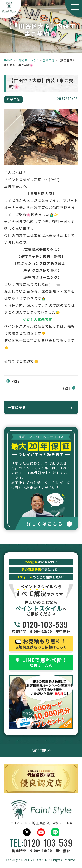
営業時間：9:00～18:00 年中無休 (41, 627)
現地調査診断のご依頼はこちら (41, 643)
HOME (8, 60)
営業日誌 (49, 60)
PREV (16, 381)
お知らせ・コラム (28, 60)
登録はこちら (41, 662)
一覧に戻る (17, 407)
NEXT (66, 388)
